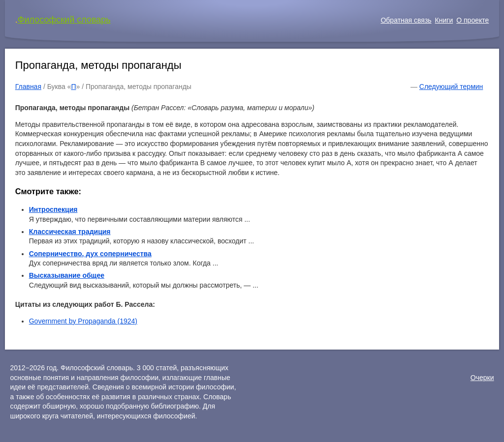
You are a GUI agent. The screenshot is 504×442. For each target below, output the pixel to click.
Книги (444, 20)
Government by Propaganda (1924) (83, 321)
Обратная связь (406, 20)
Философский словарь (64, 20)
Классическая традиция (70, 232)
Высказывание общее (67, 275)
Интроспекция (53, 209)
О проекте (472, 20)
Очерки (482, 378)
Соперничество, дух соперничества (90, 254)
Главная (28, 87)
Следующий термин (451, 87)
